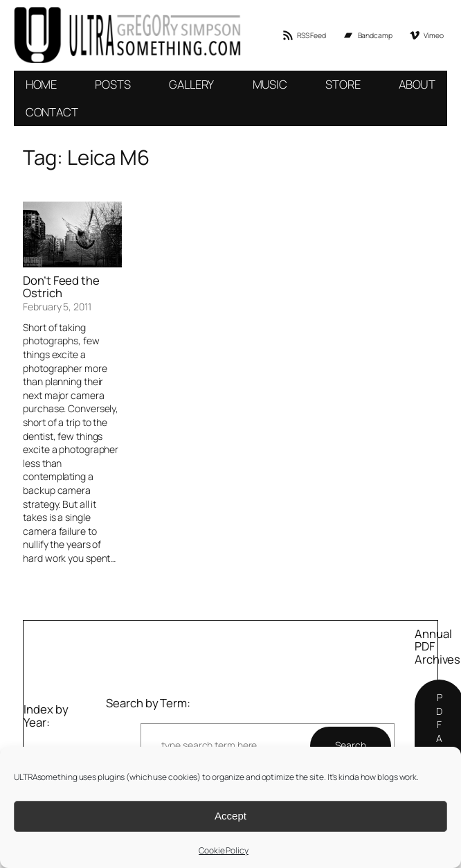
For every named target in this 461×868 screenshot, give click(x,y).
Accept (230, 816)
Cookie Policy (224, 850)
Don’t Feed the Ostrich (61, 287)
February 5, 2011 (57, 307)
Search (350, 745)
